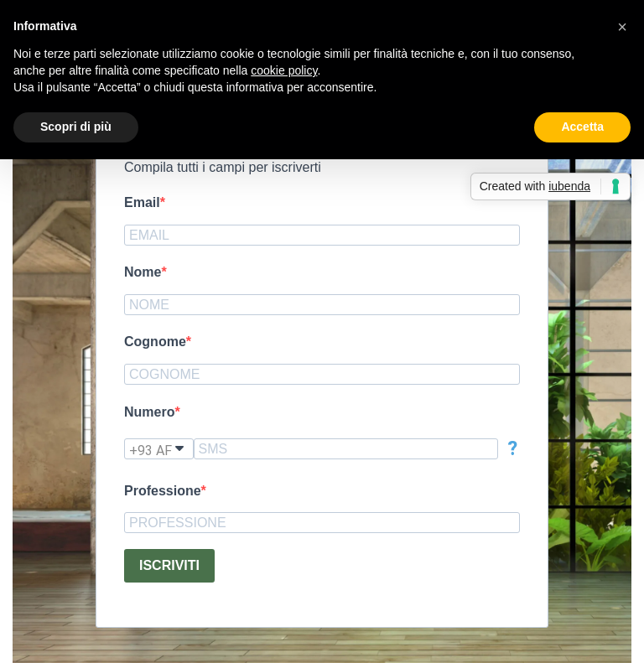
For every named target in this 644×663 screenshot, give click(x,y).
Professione (163, 491)
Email (142, 202)
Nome (143, 272)
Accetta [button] (582, 127)
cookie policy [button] (284, 70)
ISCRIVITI (169, 565)
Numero (149, 412)
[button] (622, 27)
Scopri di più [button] (76, 127)
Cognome (155, 342)
